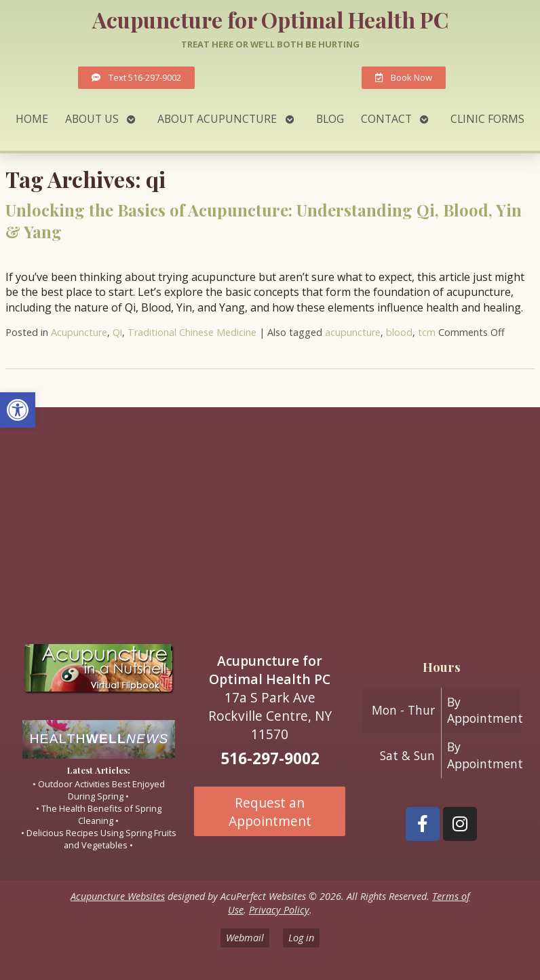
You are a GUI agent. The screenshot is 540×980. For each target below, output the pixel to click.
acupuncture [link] (353, 332)
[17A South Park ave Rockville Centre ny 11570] (270, 520)
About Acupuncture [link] (217, 119)
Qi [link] (117, 332)
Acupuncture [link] (79, 332)
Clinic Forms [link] (487, 119)
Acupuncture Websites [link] (118, 896)
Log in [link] (301, 938)
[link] (18, 410)
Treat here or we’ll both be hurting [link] (270, 44)
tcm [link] (427, 332)
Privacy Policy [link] (279, 910)
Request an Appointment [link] (270, 812)
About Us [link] (92, 119)
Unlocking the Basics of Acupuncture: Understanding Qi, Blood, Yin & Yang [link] (264, 220)
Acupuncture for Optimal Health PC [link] (270, 19)
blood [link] (399, 332)
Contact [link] (386, 119)
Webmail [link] (245, 938)
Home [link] (32, 119)
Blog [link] (330, 119)
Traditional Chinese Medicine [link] (192, 332)
